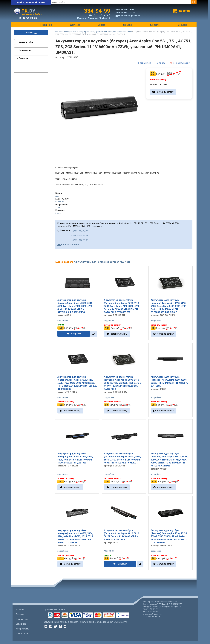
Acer (58, 196)
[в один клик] (94, 334)
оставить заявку (165, 92)
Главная (59, 32)
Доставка (75, 25)
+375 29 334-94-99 (80, 231)
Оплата (101, 25)
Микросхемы (23, 629)
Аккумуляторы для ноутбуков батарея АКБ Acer (111, 32)
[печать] (160, 63)
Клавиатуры (22, 619)
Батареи (20, 614)
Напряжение (25, 50)
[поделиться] (144, 63)
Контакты (155, 25)
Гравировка (46, 25)
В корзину (76, 334)
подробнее (63, 321)
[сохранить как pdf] (180, 63)
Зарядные (21, 624)
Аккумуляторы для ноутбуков (76, 32)
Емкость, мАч (26, 42)
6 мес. (58, 213)
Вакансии (183, 25)
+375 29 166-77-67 (80, 240)
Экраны (20, 610)
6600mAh (60, 202)
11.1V (58, 207)
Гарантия (128, 25)
